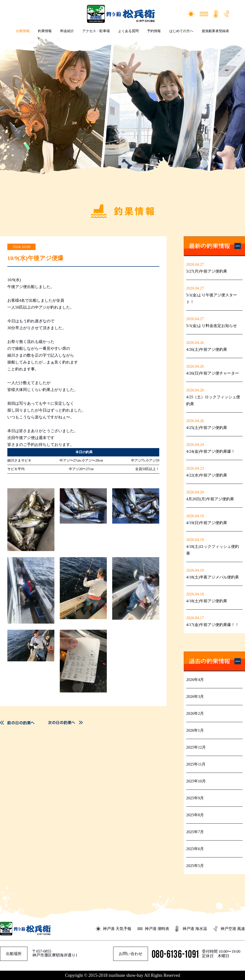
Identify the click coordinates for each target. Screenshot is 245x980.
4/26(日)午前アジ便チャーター (213, 373)
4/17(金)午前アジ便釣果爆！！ (213, 625)
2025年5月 (195, 866)
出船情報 (23, 31)
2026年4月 (195, 680)
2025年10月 (196, 781)
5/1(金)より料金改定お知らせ (212, 326)
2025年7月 (195, 832)
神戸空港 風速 (233, 929)
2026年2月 (195, 713)
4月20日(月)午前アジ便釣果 (210, 499)
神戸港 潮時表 (157, 929)
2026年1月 (195, 730)
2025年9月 (195, 798)
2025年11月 (196, 764)
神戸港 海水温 (195, 929)
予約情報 (154, 31)
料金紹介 (67, 31)
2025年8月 (195, 815)
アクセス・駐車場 (96, 31)
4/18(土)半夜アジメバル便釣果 (213, 577)
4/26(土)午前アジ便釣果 (207, 349)
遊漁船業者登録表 (215, 31)
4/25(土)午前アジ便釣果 (207, 428)
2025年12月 (196, 747)
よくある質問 (128, 31)
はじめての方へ (181, 31)
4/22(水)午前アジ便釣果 (207, 475)
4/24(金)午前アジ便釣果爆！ (211, 451)
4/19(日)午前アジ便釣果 (207, 523)
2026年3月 (195, 697)
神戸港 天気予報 (117, 929)
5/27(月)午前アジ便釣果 (207, 271)
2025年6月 (195, 849)
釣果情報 (45, 31)
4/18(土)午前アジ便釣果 (207, 601)
